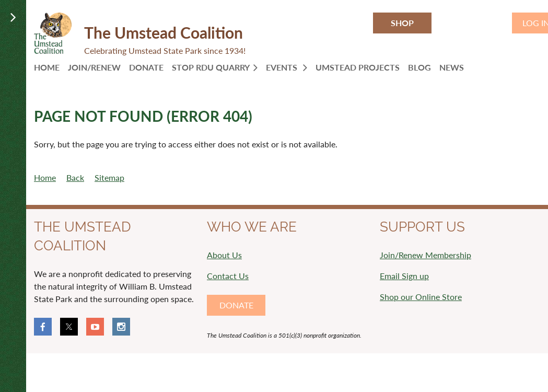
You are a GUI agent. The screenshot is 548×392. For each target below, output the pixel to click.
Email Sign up (404, 276)
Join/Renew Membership (425, 255)
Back (75, 177)
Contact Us (228, 276)
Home (45, 177)
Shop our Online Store (421, 297)
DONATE (236, 305)
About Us (224, 255)
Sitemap (109, 177)
